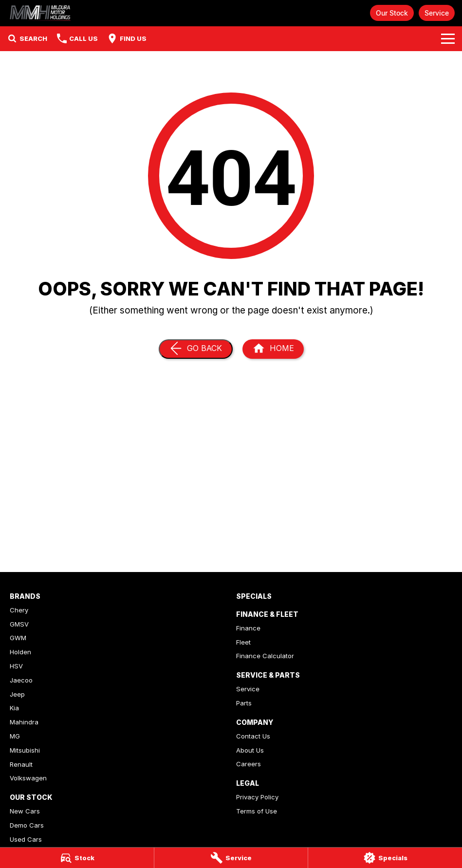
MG (15, 736)
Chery (19, 610)
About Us (250, 750)
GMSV (19, 624)
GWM (18, 638)
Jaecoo (21, 680)
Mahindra (24, 722)
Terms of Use (257, 811)
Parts (244, 703)
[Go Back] (196, 349)
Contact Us (253, 736)
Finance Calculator (265, 656)
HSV (16, 666)
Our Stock (392, 13)
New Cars (25, 811)
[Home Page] (41, 13)
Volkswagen (28, 778)
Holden (20, 652)
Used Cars (26, 839)
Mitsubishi (25, 750)
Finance (248, 628)
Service (437, 13)
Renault (21, 764)
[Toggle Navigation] (448, 38)
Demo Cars (27, 825)
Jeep (17, 694)
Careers (249, 764)
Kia (14, 708)
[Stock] (77, 858)
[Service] (231, 858)
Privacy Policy (257, 797)
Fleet (243, 642)
